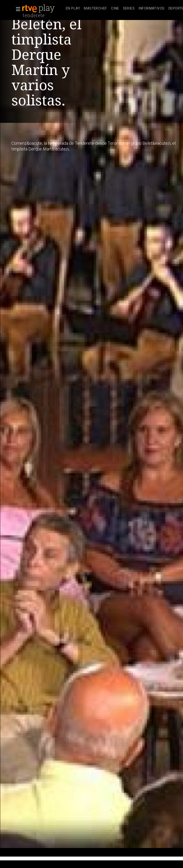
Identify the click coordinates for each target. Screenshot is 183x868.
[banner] (43, 9)
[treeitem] (73, 9)
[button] (17, 9)
